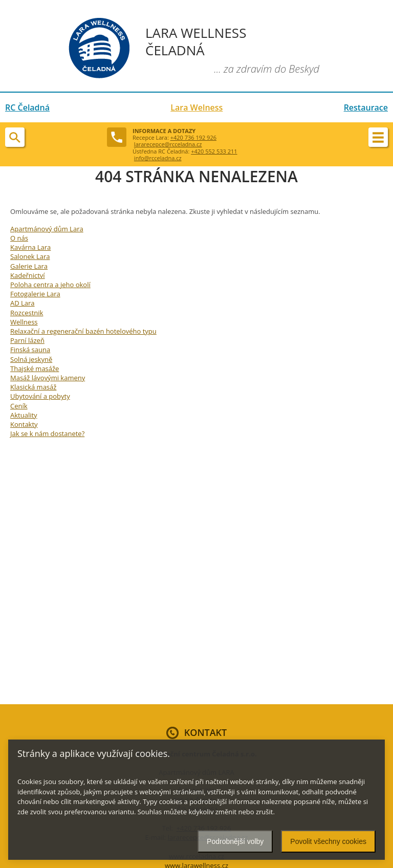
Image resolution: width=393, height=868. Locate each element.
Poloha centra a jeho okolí (50, 285)
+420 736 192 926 (193, 137)
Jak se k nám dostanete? (47, 433)
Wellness (24, 322)
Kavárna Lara (30, 247)
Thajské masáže (35, 368)
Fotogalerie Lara (35, 294)
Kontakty (24, 424)
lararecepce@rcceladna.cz (168, 144)
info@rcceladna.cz (158, 158)
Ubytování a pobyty (40, 396)
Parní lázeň (27, 340)
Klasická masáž (33, 387)
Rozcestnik (27, 313)
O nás (19, 238)
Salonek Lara (30, 256)
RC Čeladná (27, 107)
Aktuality (24, 415)
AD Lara (23, 303)
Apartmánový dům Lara (47, 229)
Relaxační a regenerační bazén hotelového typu (83, 331)
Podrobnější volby (235, 841)
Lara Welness (196, 107)
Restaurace (366, 107)
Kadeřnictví (28, 275)
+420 (214, 151)
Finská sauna (30, 350)
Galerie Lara (29, 266)
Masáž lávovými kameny (48, 378)
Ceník (19, 406)
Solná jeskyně (31, 359)
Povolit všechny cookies (328, 841)
